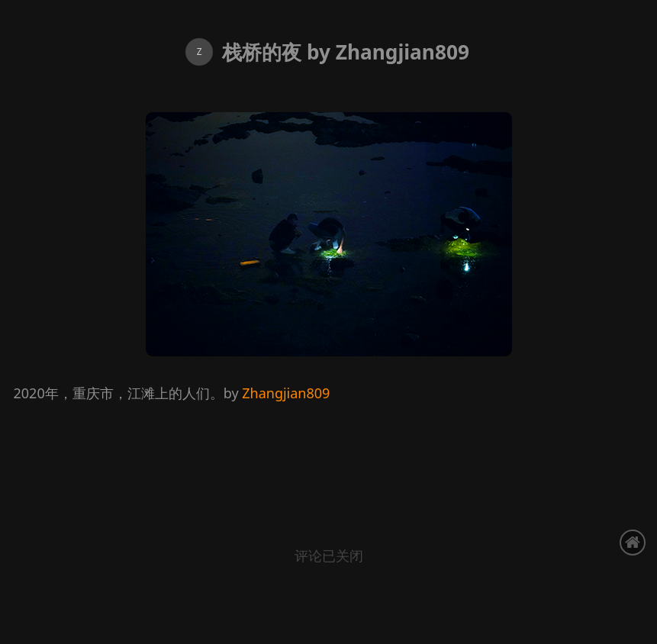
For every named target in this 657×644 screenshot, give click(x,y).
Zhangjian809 (286, 393)
